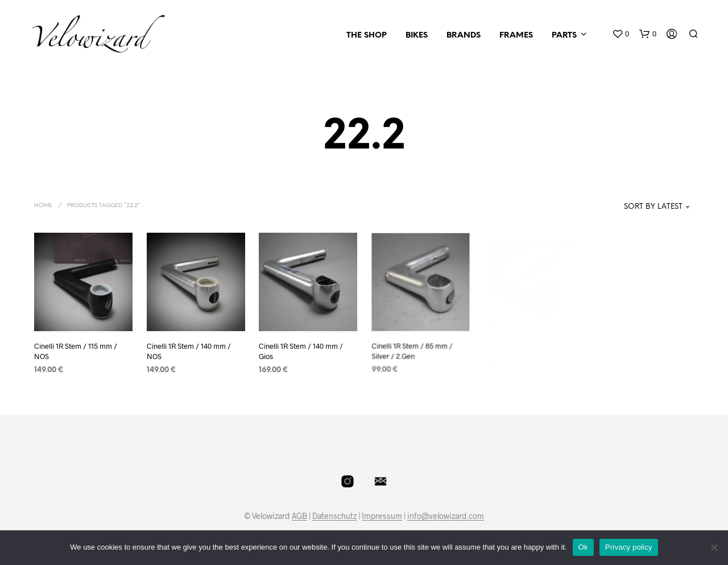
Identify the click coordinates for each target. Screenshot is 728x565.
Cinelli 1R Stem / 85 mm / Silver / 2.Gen (413, 347)
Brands (464, 36)
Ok (583, 547)
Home (43, 206)
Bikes (417, 36)
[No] (714, 547)
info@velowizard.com (446, 516)
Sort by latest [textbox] (653, 207)
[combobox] (636, 207)
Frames (516, 36)
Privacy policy (629, 547)
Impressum (382, 516)
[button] (621, 34)
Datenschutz (334, 516)
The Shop (367, 36)
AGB (299, 516)
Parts (564, 36)
